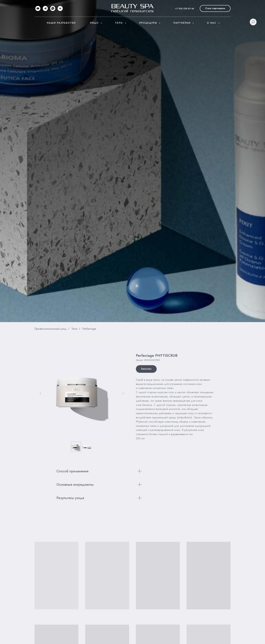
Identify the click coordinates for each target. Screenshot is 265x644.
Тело (119, 23)
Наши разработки (61, 23)
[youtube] (38, 8)
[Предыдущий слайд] (40, 394)
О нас (212, 23)
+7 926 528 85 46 (185, 9)
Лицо (95, 23)
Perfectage (89, 329)
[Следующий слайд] (123, 394)
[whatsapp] (53, 8)
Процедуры (149, 23)
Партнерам (183, 23)
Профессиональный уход (51, 329)
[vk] (60, 8)
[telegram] (45, 8)
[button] (215, 8)
